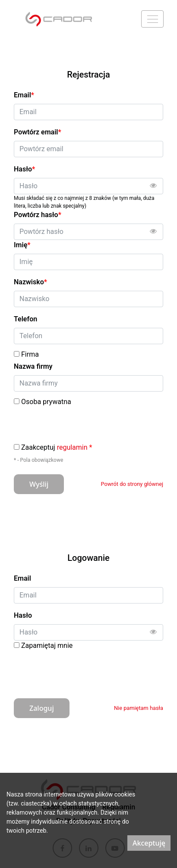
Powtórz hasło (38, 215)
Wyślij (39, 484)
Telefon (25, 319)
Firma (30, 355)
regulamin (72, 447)
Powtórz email (38, 132)
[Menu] (152, 19)
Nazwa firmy (33, 366)
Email (22, 578)
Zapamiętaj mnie (47, 646)
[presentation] (79, 671)
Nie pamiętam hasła (139, 708)
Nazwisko (30, 282)
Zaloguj (42, 708)
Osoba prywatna (46, 402)
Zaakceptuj (57, 448)
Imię (22, 245)
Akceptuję (149, 843)
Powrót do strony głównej (132, 484)
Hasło (23, 615)
